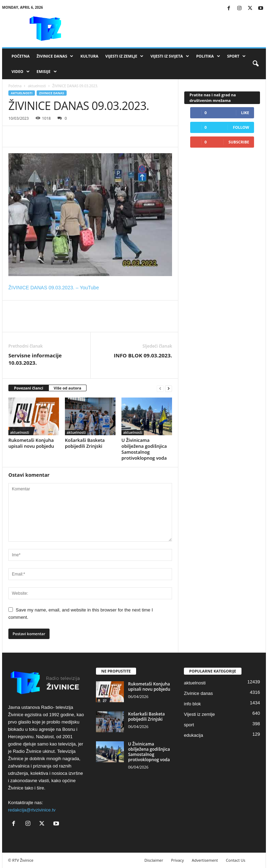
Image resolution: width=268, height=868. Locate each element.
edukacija (193, 735)
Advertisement (205, 860)
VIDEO (21, 72)
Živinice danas (55, 56)
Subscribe (239, 142)
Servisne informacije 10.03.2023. (35, 359)
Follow (241, 127)
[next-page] (169, 388)
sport (189, 725)
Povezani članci (29, 388)
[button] (255, 64)
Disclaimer (154, 860)
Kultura (89, 56)
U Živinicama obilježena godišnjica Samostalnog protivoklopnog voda (144, 449)
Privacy (177, 860)
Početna (21, 56)
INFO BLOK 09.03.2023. (143, 355)
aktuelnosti (37, 86)
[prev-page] (160, 388)
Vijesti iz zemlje (124, 56)
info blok (192, 704)
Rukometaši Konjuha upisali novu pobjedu (31, 443)
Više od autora (68, 388)
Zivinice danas (52, 93)
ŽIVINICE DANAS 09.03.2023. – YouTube (54, 288)
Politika (208, 56)
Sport (236, 56)
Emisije (47, 72)
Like (245, 113)
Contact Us (236, 860)
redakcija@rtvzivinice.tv (32, 810)
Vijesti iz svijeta (170, 56)
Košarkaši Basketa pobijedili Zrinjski (85, 443)
